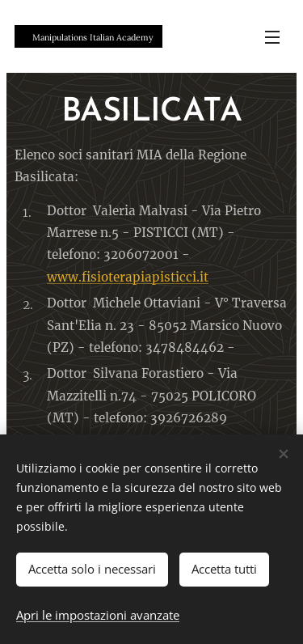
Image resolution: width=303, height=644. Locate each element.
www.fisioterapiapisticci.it (128, 277)
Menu (272, 37)
